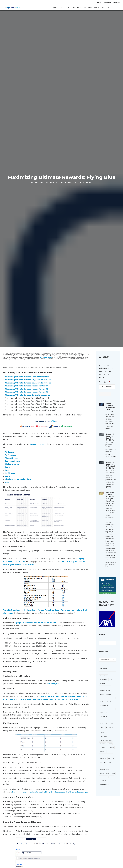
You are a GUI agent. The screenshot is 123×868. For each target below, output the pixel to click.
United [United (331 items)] (111, 469)
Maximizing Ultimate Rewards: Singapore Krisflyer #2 (28, 75)
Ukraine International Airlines (18, 172)
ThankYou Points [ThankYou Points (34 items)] (105, 462)
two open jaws (53, 376)
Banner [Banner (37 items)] (102, 394)
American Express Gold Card (110, 187)
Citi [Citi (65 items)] (107, 405)
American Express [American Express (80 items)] (105, 383)
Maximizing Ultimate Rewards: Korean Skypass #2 (27, 81)
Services (77, 8)
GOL (7, 162)
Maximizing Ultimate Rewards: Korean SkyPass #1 (27, 78)
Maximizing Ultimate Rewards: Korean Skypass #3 (27, 84)
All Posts (61, 810)
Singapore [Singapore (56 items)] (111, 451)
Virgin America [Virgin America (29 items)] (104, 477)
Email (36, 786)
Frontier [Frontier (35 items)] (103, 436)
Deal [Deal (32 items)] (113, 412)
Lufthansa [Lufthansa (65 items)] (111, 440)
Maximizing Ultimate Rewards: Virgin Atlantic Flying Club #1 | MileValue (40, 665)
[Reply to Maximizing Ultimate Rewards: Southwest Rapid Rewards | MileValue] (83, 693)
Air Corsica (10, 144)
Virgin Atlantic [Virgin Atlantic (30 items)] (105, 480)
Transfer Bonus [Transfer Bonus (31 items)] (105, 466)
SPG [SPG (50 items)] (110, 455)
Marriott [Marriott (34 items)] (103, 444)
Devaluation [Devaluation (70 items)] (110, 416)
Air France (7, 646)
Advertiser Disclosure (112, 2)
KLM (23, 646)
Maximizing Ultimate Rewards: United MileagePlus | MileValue (37, 741)
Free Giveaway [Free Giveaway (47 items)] (104, 429)
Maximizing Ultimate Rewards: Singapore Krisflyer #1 (28, 72)
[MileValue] (12, 8)
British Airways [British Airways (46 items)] (105, 398)
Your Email (105, 74)
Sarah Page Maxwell (85, 29)
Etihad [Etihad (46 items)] (102, 420)
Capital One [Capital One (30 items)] (111, 401)
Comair (8, 159)
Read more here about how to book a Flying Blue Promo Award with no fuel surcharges (50, 484)
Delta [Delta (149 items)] (102, 416)
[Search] (118, 9)
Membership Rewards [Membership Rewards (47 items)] (106, 447)
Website (64, 786)
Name (9, 786)
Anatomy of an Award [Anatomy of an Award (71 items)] (107, 387)
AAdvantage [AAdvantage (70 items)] (104, 368)
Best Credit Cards (91, 8)
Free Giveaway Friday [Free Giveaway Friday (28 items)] (106, 433)
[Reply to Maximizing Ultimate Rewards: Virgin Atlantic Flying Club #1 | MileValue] (83, 665)
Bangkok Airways (12, 153)
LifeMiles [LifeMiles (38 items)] (103, 440)
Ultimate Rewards (65, 29)
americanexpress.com (46, 50)
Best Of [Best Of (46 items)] (109, 394)
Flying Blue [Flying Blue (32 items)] (110, 420)
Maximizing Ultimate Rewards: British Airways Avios (28, 87)
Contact (99, 2)
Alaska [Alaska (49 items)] (111, 372)
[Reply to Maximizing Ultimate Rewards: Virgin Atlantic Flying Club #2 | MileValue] (83, 679)
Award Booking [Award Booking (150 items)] (110, 390)
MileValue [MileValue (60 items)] (103, 451)
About (105, 8)
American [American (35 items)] (103, 376)
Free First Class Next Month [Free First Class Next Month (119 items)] (106, 424)
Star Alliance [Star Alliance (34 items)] (104, 458)
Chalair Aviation (12, 156)
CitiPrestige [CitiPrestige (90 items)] (104, 409)
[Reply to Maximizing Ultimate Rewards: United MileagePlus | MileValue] (83, 741)
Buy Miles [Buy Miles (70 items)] (103, 401)
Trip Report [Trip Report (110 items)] (103, 469)
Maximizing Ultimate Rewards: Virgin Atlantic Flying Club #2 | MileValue (40, 679)
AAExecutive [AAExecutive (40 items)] (103, 372)
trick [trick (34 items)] (113, 466)
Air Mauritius (11, 147)
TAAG (7, 169)
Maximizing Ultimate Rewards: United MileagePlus (27, 69)
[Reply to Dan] (83, 711)
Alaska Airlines (11, 150)
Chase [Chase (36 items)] (102, 405)
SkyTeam (29, 646)
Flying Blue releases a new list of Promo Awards (35, 315)
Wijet (7, 175)
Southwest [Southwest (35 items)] (103, 455)
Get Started (65, 8)
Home (55, 8)
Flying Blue (52, 29)
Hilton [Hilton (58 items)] (110, 436)
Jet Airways (10, 165)
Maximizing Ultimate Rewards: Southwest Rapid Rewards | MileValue (39, 693)
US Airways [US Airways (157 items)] (103, 473)
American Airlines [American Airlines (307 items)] (105, 379)
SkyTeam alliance (37, 137)
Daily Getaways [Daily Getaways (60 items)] (105, 412)
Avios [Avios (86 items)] (102, 390)
